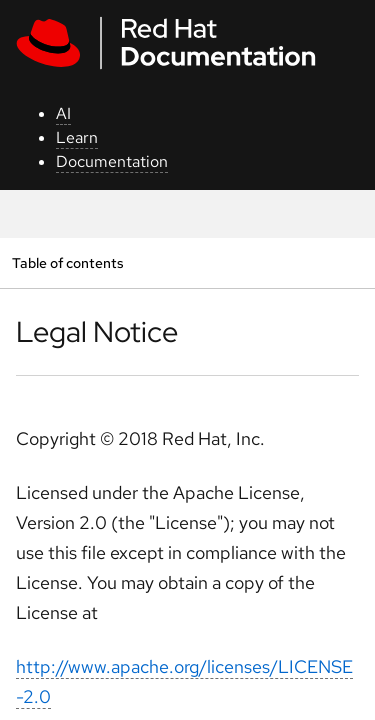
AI (63, 113)
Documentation (112, 161)
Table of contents (67, 262)
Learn (77, 137)
